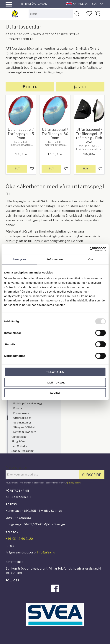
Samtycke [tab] (19, 259)
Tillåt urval (55, 382)
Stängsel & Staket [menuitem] (24, 427)
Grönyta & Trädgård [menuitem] (24, 432)
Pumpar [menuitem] (18, 408)
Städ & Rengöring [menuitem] (23, 451)
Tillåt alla (55, 372)
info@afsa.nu (46, 552)
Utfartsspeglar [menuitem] (22, 418)
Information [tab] (55, 259)
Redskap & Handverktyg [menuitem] (28, 403)
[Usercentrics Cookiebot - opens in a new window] (90, 249)
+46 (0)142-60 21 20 (19, 539)
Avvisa (55, 393)
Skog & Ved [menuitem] (19, 441)
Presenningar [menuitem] (22, 413)
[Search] (77, 14)
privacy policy (74, 483)
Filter (32, 87)
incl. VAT (84, 4)
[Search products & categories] (51, 14)
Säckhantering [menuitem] (22, 423)
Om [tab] (91, 259)
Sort (82, 87)
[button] (9, 4)
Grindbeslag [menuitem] (19, 437)
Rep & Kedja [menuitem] (19, 446)
